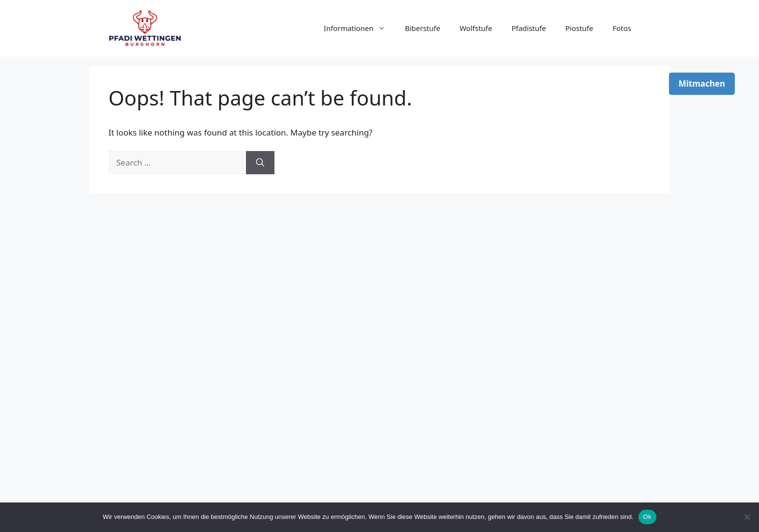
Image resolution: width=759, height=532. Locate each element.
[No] (747, 517)
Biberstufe (422, 28)
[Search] (260, 163)
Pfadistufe (529, 28)
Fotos (622, 28)
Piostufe (579, 28)
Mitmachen (702, 84)
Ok (647, 517)
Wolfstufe (476, 28)
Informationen (360, 28)
